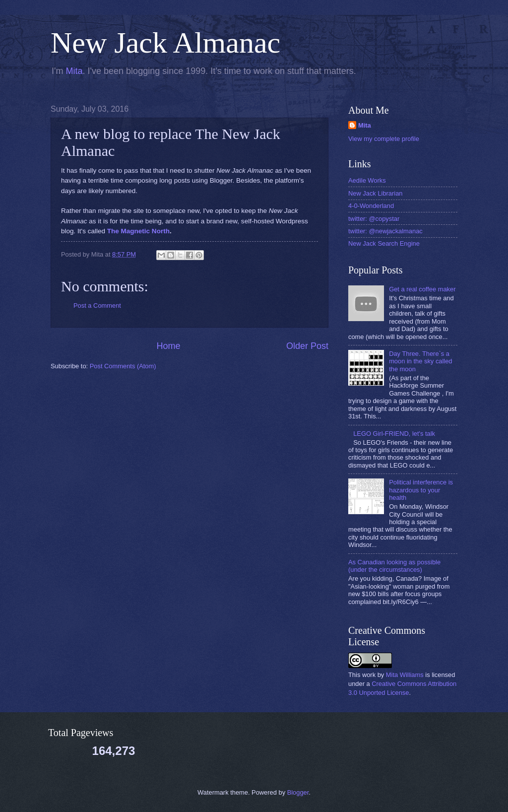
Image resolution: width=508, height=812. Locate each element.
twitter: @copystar (374, 219)
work (369, 675)
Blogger (298, 792)
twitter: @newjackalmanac (385, 231)
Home (168, 346)
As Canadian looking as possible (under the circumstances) (394, 566)
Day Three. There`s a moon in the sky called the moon (420, 361)
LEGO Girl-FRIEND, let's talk (394, 434)
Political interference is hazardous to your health (421, 490)
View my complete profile (384, 139)
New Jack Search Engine (384, 243)
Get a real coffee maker (422, 289)
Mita (74, 71)
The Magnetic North (138, 231)
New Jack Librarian (375, 193)
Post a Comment (97, 305)
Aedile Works (367, 180)
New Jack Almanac (165, 43)
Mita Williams (405, 675)
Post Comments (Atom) (123, 366)
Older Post (307, 346)
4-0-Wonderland (371, 206)
